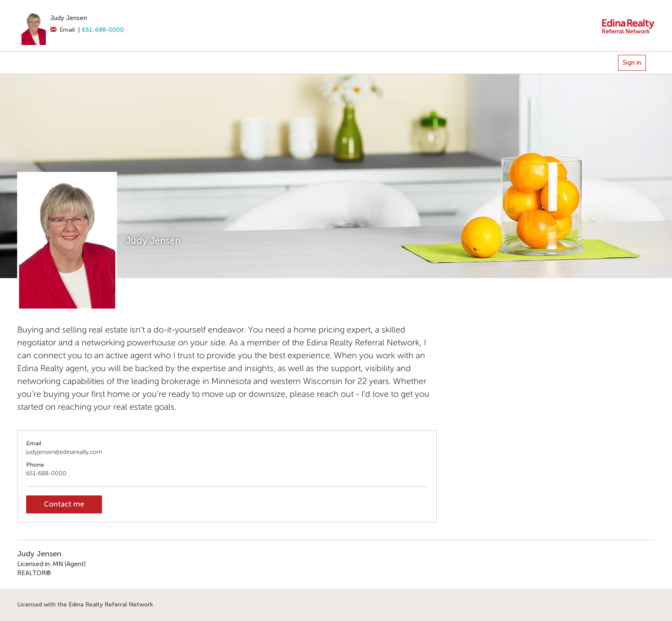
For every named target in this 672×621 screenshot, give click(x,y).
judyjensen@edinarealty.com (64, 452)
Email (62, 30)
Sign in (632, 63)
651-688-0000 (103, 30)
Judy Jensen (69, 18)
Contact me (64, 504)
